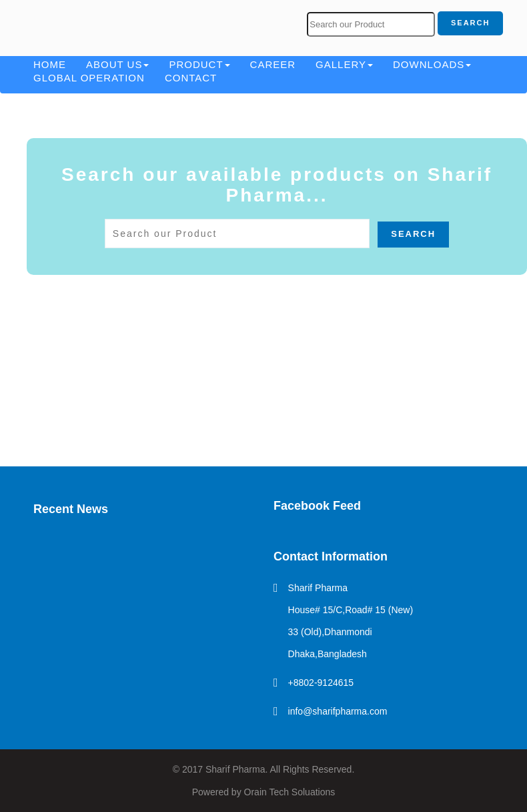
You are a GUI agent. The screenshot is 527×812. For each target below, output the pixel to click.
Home (50, 64)
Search (470, 23)
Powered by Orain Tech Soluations (264, 792)
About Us (117, 64)
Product (199, 64)
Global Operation (89, 78)
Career (273, 64)
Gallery (344, 64)
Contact (191, 78)
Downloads (432, 64)
